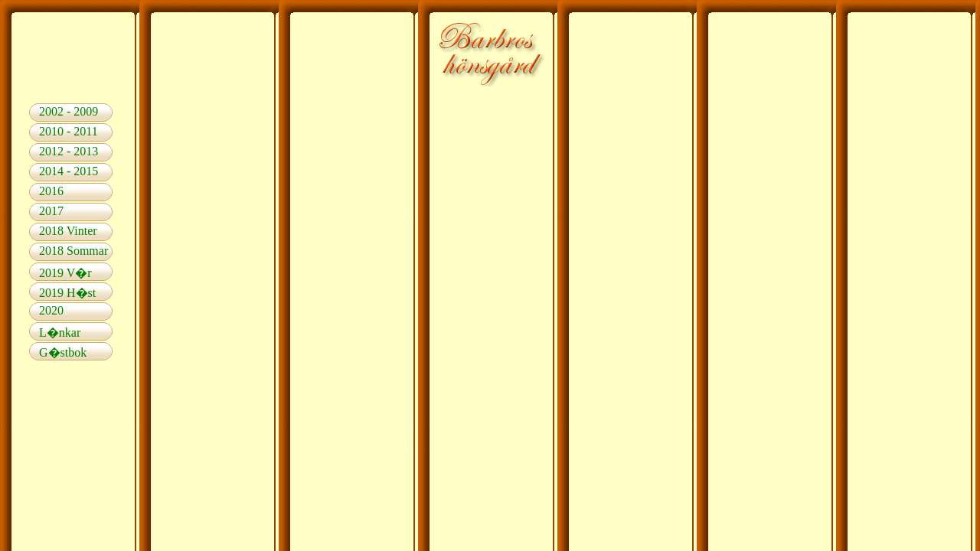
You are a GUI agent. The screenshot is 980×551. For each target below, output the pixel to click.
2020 (51, 310)
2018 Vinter (68, 231)
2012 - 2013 (69, 151)
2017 (51, 211)
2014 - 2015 (69, 171)
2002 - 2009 (69, 111)
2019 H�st (67, 293)
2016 (51, 191)
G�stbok (63, 352)
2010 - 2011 (69, 131)
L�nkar (60, 333)
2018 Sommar (73, 251)
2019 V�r (65, 273)
